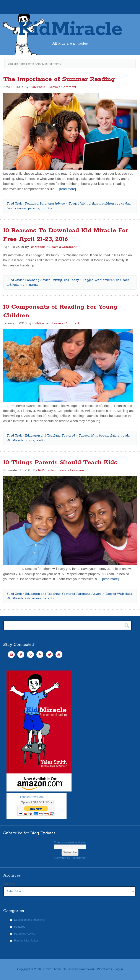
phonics (46, 208)
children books (113, 203)
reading (41, 440)
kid (9, 285)
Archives (9, 884)
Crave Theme (53, 969)
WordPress (105, 969)
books (103, 435)
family (11, 208)
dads (126, 280)
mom (24, 285)
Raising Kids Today (65, 280)
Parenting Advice (52, 203)
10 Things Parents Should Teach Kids (60, 463)
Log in (119, 969)
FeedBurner (78, 858)
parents (34, 208)
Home (30, 64)
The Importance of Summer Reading (59, 79)
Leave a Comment (63, 87)
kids (15, 285)
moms (22, 208)
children (95, 203)
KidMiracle (70, 29)
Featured (32, 203)
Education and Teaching (43, 435)
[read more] (68, 189)
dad (128, 203)
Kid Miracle (15, 440)
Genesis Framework (81, 969)
